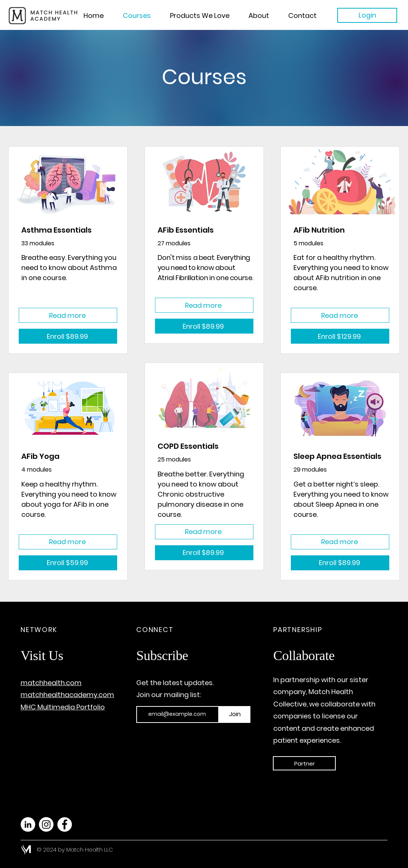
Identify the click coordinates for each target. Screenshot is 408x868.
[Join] (235, 714)
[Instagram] (46, 824)
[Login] (367, 15)
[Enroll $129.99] (340, 336)
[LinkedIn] (28, 824)
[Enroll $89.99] (68, 336)
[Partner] (304, 763)
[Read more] (68, 315)
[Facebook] (65, 824)
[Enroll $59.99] (68, 563)
